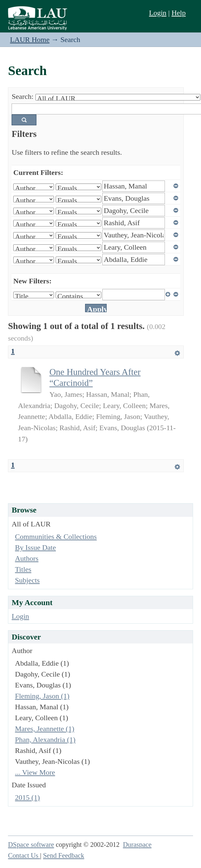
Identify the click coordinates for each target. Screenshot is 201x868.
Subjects (27, 580)
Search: (23, 96)
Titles (23, 569)
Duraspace (137, 845)
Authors (27, 558)
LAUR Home (30, 40)
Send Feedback (64, 855)
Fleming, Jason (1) (42, 696)
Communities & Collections (56, 537)
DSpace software (31, 845)
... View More (35, 772)
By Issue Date (35, 547)
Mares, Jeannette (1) (45, 729)
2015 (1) (27, 797)
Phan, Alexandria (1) (45, 740)
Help (179, 13)
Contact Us (24, 855)
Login (158, 13)
